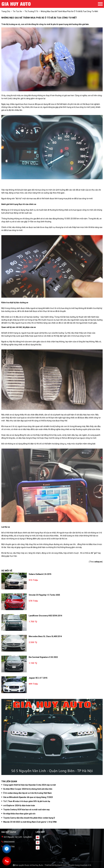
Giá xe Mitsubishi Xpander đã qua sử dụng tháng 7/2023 (28, 797)
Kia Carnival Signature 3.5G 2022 (43, 657)
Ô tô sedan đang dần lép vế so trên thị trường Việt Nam (27, 793)
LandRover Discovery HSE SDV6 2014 (45, 616)
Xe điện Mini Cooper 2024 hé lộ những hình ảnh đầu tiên (28, 789)
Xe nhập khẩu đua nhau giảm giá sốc (19, 814)
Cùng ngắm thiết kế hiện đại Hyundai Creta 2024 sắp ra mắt (30, 785)
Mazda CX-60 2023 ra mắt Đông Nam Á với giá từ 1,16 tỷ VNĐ (30, 822)
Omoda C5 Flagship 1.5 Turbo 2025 (44, 595)
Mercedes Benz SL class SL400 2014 (45, 636)
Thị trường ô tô (31, 11)
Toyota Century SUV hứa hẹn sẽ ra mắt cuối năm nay (26, 810)
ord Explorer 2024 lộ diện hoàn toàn (19, 805)
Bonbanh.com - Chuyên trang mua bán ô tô (73, 865)
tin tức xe (17, 11)
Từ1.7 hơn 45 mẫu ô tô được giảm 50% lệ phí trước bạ (27, 801)
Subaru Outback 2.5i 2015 (40, 574)
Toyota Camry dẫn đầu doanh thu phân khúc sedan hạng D (29, 818)
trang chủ (6, 11)
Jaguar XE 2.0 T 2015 (38, 678)
